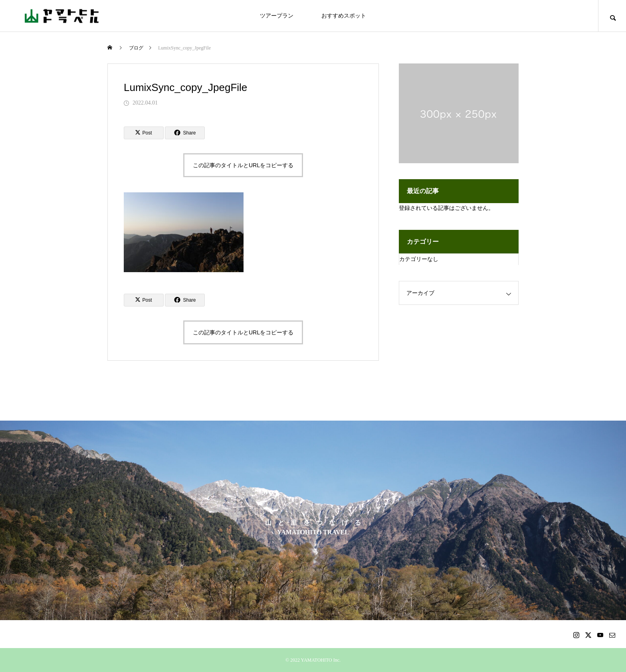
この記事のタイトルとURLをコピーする (243, 165)
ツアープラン (277, 16)
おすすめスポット (344, 16)
